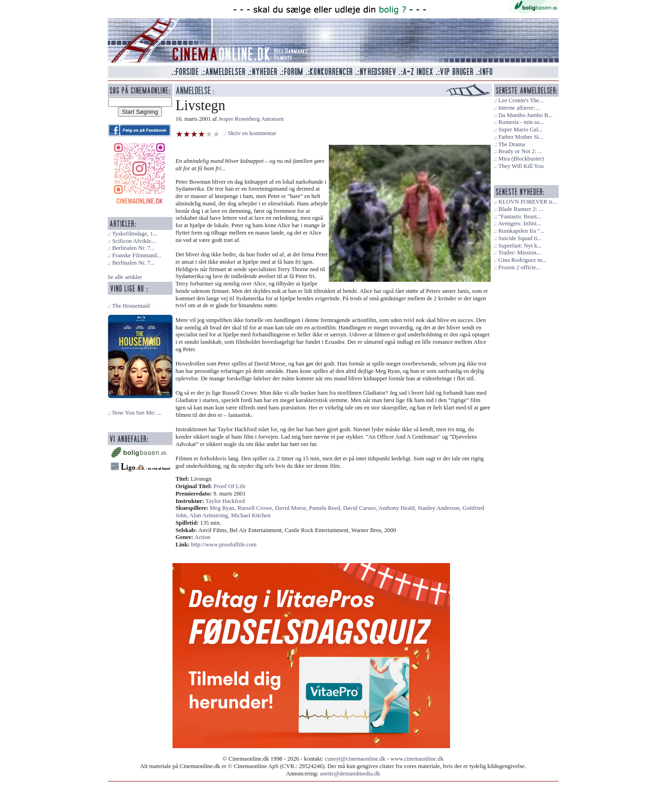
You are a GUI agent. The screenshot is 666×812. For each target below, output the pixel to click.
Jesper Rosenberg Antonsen (251, 119)
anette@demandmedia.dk (350, 774)
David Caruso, (361, 508)
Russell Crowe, (256, 508)
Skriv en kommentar (252, 133)
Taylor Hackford (225, 501)
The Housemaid (131, 306)
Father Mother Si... (521, 137)
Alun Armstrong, (210, 515)
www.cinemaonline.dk (417, 759)
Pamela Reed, (326, 508)
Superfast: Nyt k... (520, 246)
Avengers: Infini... (520, 223)
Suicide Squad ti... (520, 238)
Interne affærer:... (519, 108)
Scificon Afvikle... (134, 241)
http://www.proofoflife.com (224, 545)
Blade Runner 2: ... (521, 209)
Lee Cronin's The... (521, 100)
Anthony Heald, (398, 508)
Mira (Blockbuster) (521, 159)
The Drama (512, 144)
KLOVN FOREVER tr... (527, 202)
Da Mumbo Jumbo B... (525, 115)
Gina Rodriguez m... (522, 260)
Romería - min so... (521, 122)
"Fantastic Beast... (520, 217)
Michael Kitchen (251, 515)
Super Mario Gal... (520, 130)
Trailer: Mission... (519, 253)
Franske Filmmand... (136, 255)
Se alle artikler (125, 277)
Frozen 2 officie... (519, 267)
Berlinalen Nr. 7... (133, 248)
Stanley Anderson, (440, 508)
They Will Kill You (521, 166)
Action (202, 537)
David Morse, (292, 508)
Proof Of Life (230, 486)
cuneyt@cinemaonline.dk (355, 759)
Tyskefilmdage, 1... (135, 234)
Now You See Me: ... (137, 413)
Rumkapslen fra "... (521, 231)
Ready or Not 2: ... (520, 151)
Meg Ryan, (224, 508)
